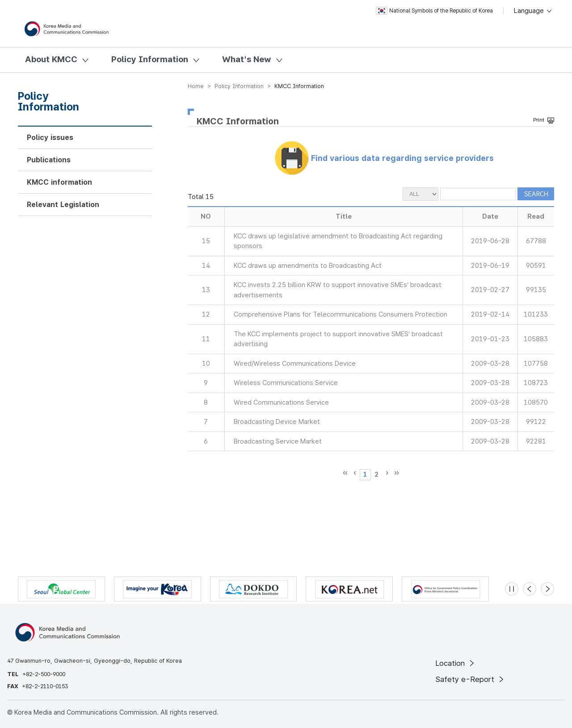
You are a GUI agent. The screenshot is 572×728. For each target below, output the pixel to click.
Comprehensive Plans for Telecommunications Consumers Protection (341, 314)
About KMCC (51, 59)
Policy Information (150, 59)
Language (533, 11)
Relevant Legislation (63, 205)
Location (456, 663)
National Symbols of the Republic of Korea (434, 11)
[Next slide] (547, 589)
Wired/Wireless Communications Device (295, 364)
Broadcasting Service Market (278, 441)
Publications (49, 160)
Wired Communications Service (281, 402)
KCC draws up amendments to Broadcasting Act (308, 266)
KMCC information (59, 182)
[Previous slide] (530, 589)
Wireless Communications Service (286, 383)
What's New (247, 59)
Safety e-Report (470, 679)
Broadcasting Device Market (277, 422)
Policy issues (50, 138)
